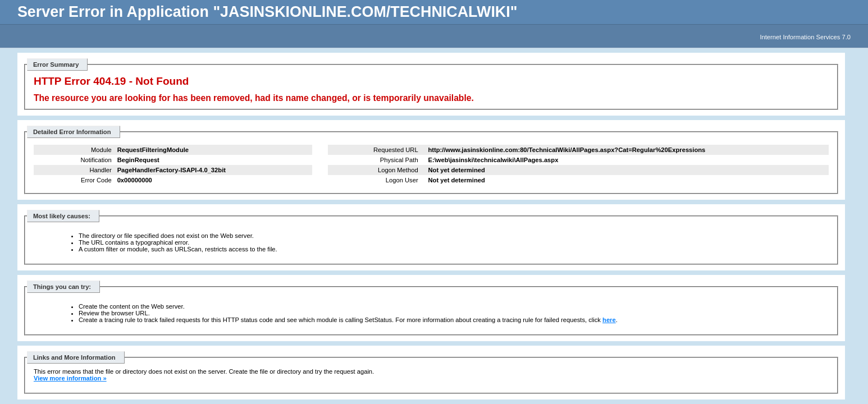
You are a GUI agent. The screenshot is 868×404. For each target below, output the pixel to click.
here (609, 320)
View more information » (70, 378)
